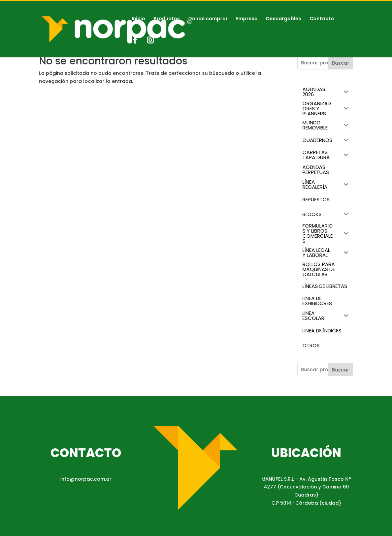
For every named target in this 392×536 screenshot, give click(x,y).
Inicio (138, 19)
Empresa (247, 19)
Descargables (284, 19)
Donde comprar (208, 19)
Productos (167, 19)
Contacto (322, 19)
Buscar (341, 63)
